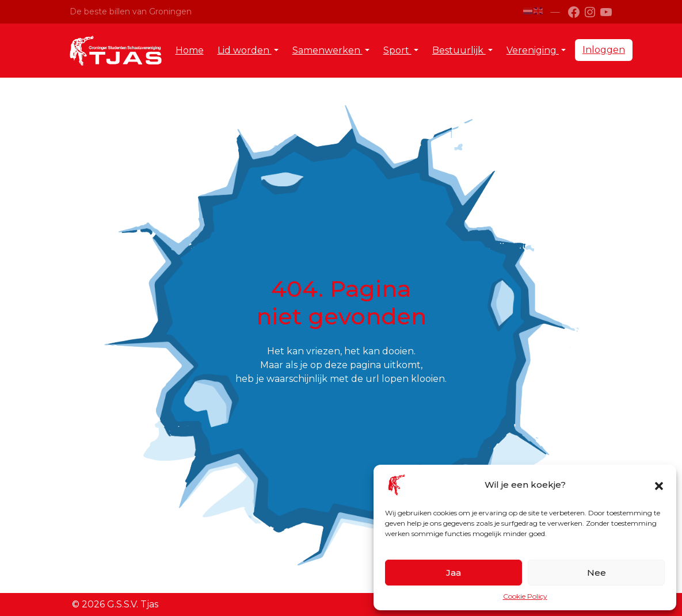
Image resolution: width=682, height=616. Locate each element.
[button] (659, 485)
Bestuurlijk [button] (459, 50)
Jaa (454, 573)
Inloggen (604, 50)
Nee (597, 573)
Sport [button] (397, 50)
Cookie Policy (525, 596)
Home (190, 50)
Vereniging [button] (533, 50)
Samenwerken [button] (327, 50)
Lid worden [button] (245, 50)
